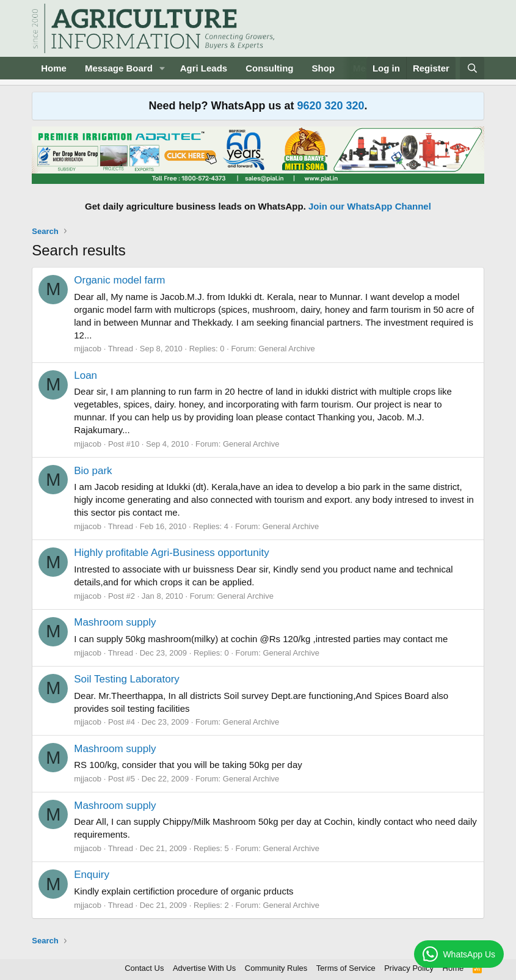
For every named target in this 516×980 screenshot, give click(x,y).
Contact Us (144, 968)
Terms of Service (346, 968)
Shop (324, 68)
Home (54, 68)
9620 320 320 (330, 106)
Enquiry (92, 875)
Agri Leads (204, 68)
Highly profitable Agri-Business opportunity (171, 553)
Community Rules (276, 968)
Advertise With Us (204, 968)
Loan (85, 375)
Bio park (93, 471)
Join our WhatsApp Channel (370, 206)
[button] (162, 68)
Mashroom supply (115, 622)
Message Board (119, 68)
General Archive (287, 349)
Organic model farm (119, 280)
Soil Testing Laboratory (127, 679)
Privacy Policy (409, 968)
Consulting (269, 68)
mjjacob (88, 349)
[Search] (472, 68)
